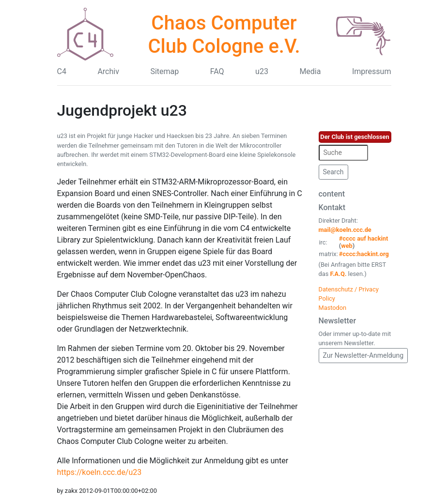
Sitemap (164, 71)
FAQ (217, 71)
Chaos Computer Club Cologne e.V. (224, 35)
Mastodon (333, 308)
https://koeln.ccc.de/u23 (100, 472)
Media (310, 71)
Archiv (108, 71)
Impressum (372, 71)
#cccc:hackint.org (364, 254)
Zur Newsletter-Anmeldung (363, 355)
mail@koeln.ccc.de (345, 230)
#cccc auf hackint (364, 238)
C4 (62, 71)
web (347, 246)
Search (333, 172)
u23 (262, 71)
